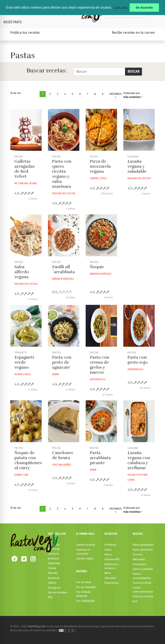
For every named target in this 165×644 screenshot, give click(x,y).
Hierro (108, 554)
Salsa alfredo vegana (22, 272)
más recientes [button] (132, 97)
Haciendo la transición (83, 552)
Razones (82, 571)
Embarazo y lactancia (112, 566)
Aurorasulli (98, 379)
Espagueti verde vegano (24, 362)
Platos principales (143, 545)
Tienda (52, 568)
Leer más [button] (121, 7)
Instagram (54, 588)
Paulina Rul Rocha (64, 193)
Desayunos (139, 564)
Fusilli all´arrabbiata (63, 269)
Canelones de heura (63, 455)
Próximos (116, 96)
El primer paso (85, 534)
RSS (50, 597)
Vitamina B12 (112, 559)
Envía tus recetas (143, 596)
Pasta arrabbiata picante (100, 458)
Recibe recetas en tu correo (133, 33)
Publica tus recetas (25, 33)
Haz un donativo (58, 592)
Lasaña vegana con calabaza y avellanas (139, 460)
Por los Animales (86, 587)
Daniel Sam (21, 475)
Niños (108, 573)
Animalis (53, 573)
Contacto (53, 554)
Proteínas (110, 545)
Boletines (54, 558)
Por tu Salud (84, 582)
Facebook (54, 578)
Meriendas (139, 559)
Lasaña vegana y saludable (137, 166)
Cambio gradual (86, 545)
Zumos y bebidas (143, 569)
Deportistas (112, 583)
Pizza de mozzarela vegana (100, 166)
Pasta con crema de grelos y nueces (99, 365)
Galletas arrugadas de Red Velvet (24, 169)
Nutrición (111, 534)
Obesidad (110, 578)
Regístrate (13, 22)
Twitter (52, 583)
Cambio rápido (85, 558)
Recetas (138, 534)
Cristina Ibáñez (62, 465)
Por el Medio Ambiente (84, 594)
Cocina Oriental (142, 583)
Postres (138, 554)
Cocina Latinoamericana (143, 590)
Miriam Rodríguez (63, 279)
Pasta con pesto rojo (138, 360)
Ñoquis (97, 267)
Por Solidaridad (85, 601)
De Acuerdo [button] (144, 8)
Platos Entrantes (143, 550)
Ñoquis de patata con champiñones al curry (28, 460)
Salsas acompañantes (142, 576)
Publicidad (54, 563)
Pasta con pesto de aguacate (62, 362)
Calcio (108, 550)
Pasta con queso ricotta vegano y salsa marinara (62, 174)
